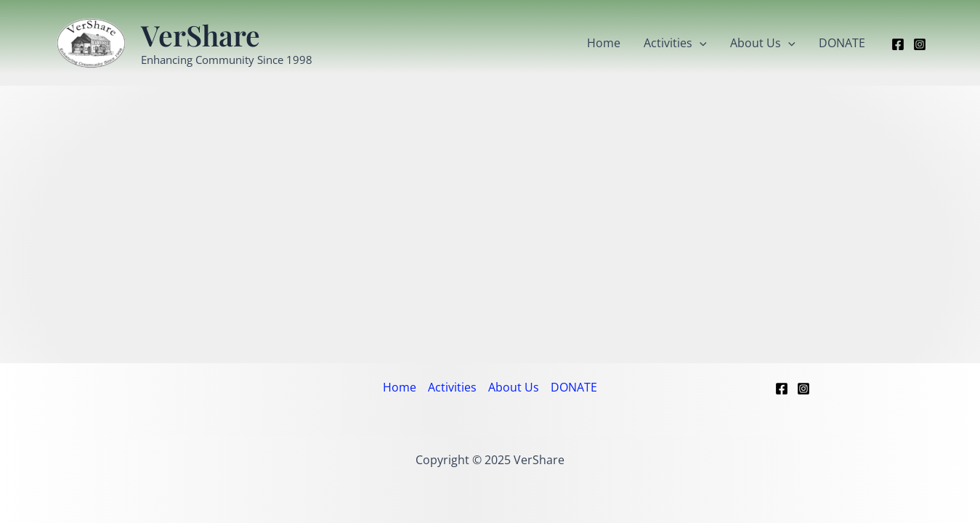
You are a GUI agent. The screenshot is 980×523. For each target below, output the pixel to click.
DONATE (842, 43)
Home (604, 43)
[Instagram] (920, 44)
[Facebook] (898, 44)
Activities (675, 43)
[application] (700, 43)
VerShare (201, 35)
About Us (763, 43)
